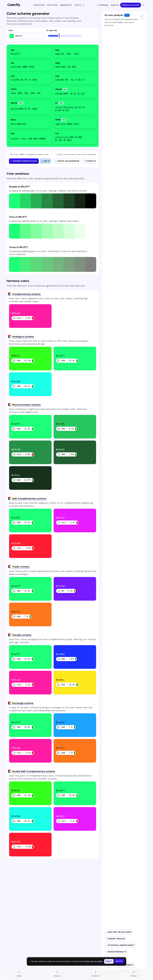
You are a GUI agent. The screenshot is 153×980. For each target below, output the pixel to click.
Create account (131, 5)
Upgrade (102, 5)
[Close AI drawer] (142, 16)
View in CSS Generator (67, 161)
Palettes (52, 5)
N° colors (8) (52, 31)
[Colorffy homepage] (14, 5)
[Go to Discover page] (57, 974)
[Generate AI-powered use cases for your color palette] (119, 932)
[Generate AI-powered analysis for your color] (115, 939)
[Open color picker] (12, 36)
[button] (14, 201)
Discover (39, 5)
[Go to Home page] (19, 974)
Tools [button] (79, 5)
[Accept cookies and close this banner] (119, 961)
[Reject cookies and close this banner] (109, 961)
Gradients (66, 5)
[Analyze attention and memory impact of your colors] (120, 945)
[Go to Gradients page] (96, 974)
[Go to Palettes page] (134, 974)
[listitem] (30, 53)
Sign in (115, 5)
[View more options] (144, 5)
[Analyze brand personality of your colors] (116, 952)
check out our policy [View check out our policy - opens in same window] (93, 961)
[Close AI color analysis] (46, 161)
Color (11, 31)
